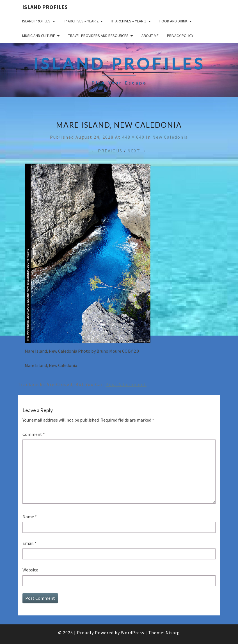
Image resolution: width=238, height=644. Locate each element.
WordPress (133, 633)
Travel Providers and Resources (98, 36)
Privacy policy (180, 36)
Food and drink (173, 21)
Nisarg (173, 633)
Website (30, 570)
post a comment (126, 384)
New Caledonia (170, 137)
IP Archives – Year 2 (81, 21)
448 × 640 (133, 137)
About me (150, 36)
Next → (137, 151)
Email (29, 543)
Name (30, 517)
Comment (34, 434)
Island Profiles (45, 7)
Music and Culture (39, 36)
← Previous (107, 151)
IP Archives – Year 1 (129, 21)
